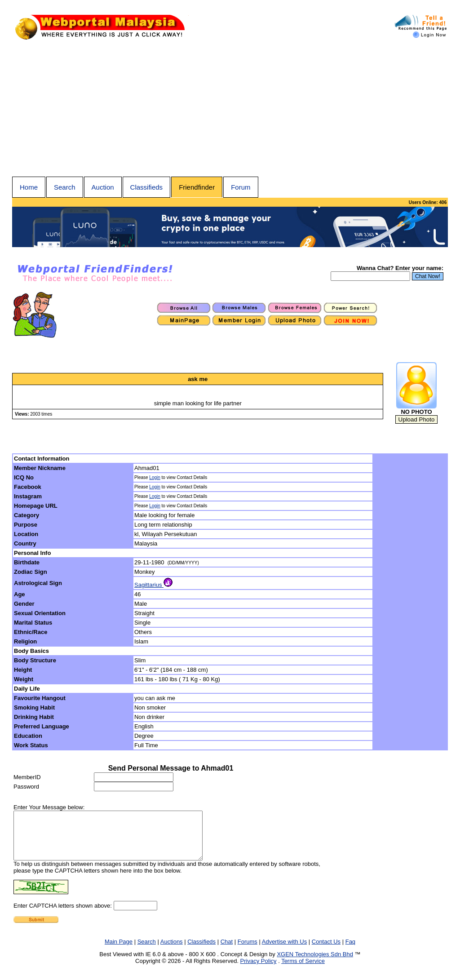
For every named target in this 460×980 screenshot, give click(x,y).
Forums (248, 951)
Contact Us (326, 951)
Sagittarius (153, 585)
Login (155, 477)
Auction (103, 187)
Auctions (172, 951)
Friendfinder (197, 187)
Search (65, 187)
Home (29, 187)
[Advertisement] (230, 109)
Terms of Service (303, 970)
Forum (241, 187)
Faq (350, 951)
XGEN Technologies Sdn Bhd (315, 964)
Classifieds (147, 187)
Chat (227, 951)
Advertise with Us (284, 951)
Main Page (119, 951)
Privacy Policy (259, 970)
